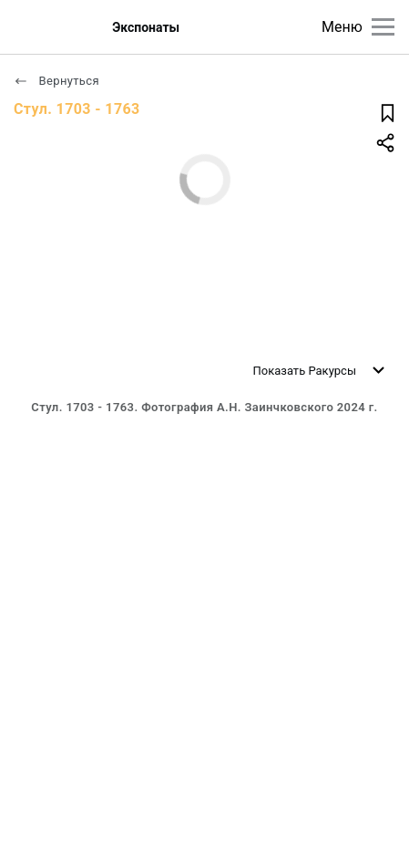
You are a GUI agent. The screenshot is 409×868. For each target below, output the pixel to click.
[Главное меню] (383, 27)
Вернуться (56, 81)
